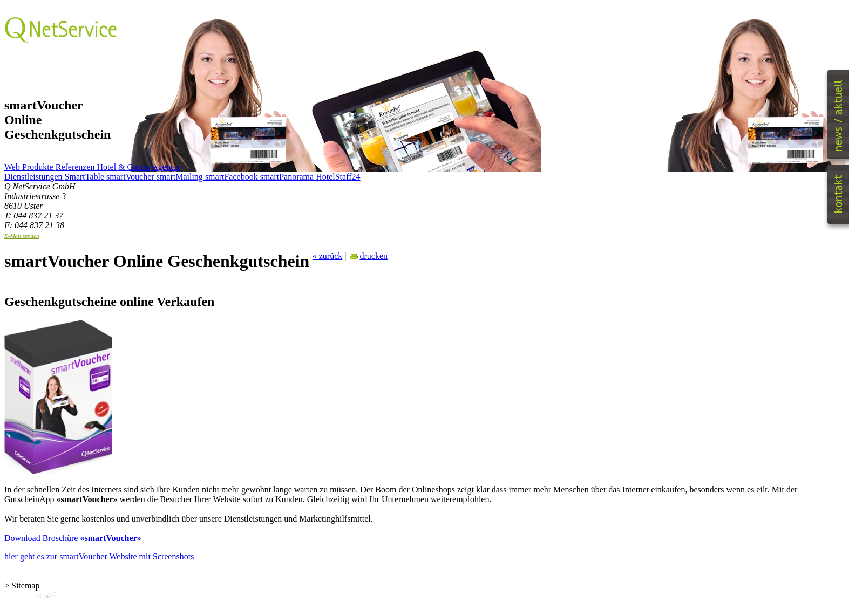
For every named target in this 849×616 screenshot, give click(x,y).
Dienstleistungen (35, 177)
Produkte (39, 167)
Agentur (166, 167)
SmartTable (86, 177)
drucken (368, 256)
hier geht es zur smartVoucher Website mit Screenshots (99, 556)
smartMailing (181, 177)
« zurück (328, 256)
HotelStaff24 (338, 177)
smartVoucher (131, 177)
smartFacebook (233, 177)
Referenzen (76, 167)
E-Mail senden (22, 236)
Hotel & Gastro (125, 167)
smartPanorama (288, 177)
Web (13, 167)
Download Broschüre (73, 538)
